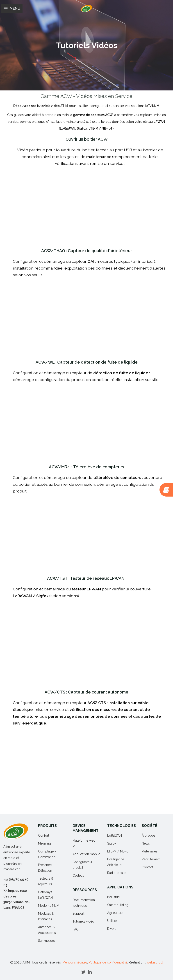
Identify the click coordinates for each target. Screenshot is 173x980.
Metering (44, 843)
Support (78, 914)
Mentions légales (75, 962)
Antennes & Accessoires (47, 930)
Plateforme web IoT (84, 843)
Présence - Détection (46, 868)
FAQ (76, 929)
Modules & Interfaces (46, 916)
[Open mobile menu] (12, 9)
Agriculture (115, 913)
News (146, 843)
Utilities (112, 921)
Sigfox (112, 843)
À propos (149, 836)
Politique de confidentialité (108, 962)
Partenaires (150, 851)
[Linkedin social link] (90, 972)
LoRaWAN (115, 836)
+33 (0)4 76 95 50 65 (16, 882)
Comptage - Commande (47, 854)
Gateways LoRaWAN (45, 895)
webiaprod (155, 962)
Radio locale (116, 873)
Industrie (113, 897)
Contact (147, 867)
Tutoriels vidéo (83, 921)
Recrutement (151, 859)
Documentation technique (84, 903)
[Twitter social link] (83, 972)
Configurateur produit (82, 865)
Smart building (118, 905)
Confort (44, 836)
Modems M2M (49, 906)
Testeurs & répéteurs (46, 881)
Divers (112, 929)
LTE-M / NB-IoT (119, 851)
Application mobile (86, 854)
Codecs (78, 876)
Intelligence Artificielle (116, 862)
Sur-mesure (47, 941)
